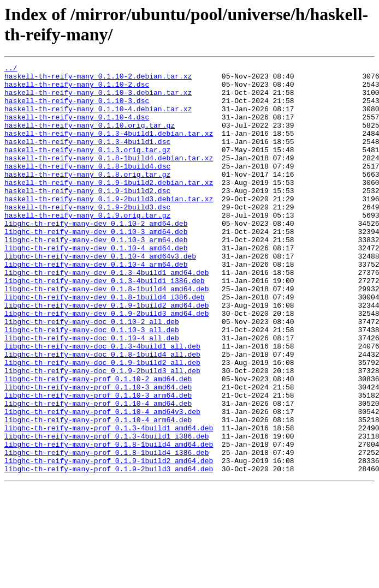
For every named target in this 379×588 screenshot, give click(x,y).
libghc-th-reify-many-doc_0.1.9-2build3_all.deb (102, 433)
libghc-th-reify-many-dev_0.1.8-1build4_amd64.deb (106, 334)
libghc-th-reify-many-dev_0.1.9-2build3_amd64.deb (106, 364)
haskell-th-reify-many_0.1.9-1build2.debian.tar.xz (109, 207)
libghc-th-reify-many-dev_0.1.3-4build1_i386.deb (105, 325)
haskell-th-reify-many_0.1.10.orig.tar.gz (90, 138)
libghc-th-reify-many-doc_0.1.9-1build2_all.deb (102, 423)
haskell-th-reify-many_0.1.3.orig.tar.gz (87, 167)
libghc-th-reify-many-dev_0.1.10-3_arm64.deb (96, 275)
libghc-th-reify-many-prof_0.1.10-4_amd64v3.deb (102, 482)
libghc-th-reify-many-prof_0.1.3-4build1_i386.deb (106, 511)
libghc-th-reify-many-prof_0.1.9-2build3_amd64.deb (109, 550)
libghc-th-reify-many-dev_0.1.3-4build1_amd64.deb (106, 315)
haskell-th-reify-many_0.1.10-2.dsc (77, 89)
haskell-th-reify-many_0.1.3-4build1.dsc (87, 158)
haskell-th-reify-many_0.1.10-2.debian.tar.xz (98, 79)
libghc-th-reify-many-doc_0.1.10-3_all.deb (92, 383)
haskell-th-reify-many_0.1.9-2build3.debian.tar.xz (109, 226)
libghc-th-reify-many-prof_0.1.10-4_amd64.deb (98, 472)
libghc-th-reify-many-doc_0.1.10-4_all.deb (92, 393)
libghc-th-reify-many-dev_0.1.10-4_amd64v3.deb (100, 295)
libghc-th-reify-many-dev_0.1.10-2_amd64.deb (96, 256)
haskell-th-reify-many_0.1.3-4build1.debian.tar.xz (109, 148)
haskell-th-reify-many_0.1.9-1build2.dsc (87, 217)
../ (11, 69)
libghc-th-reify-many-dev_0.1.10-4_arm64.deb (96, 305)
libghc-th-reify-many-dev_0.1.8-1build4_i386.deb (105, 344)
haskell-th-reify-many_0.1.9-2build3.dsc (87, 236)
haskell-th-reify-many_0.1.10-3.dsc (77, 109)
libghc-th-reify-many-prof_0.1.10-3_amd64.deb (98, 452)
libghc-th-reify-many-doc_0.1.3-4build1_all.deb (102, 403)
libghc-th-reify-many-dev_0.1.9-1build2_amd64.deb (106, 354)
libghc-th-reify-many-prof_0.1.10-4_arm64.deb (98, 491)
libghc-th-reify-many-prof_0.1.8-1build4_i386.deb (106, 531)
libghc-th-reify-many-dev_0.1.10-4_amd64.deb (96, 285)
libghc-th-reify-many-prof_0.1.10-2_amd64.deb (98, 442)
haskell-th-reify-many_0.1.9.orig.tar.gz (87, 246)
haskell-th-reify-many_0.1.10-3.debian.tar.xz (98, 99)
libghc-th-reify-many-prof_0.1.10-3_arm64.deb (98, 462)
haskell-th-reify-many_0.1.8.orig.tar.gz (87, 197)
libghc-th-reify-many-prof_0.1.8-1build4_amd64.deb (109, 521)
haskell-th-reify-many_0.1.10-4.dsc (77, 128)
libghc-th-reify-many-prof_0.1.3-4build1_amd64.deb (109, 501)
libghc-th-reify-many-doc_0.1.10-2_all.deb (92, 374)
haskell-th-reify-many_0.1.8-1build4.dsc (87, 187)
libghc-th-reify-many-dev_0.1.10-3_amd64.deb (96, 266)
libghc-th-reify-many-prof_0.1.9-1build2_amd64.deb (109, 541)
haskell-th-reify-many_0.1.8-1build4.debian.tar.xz (109, 177)
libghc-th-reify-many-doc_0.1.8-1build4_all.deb (102, 413)
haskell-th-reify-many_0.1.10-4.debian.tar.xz (98, 118)
